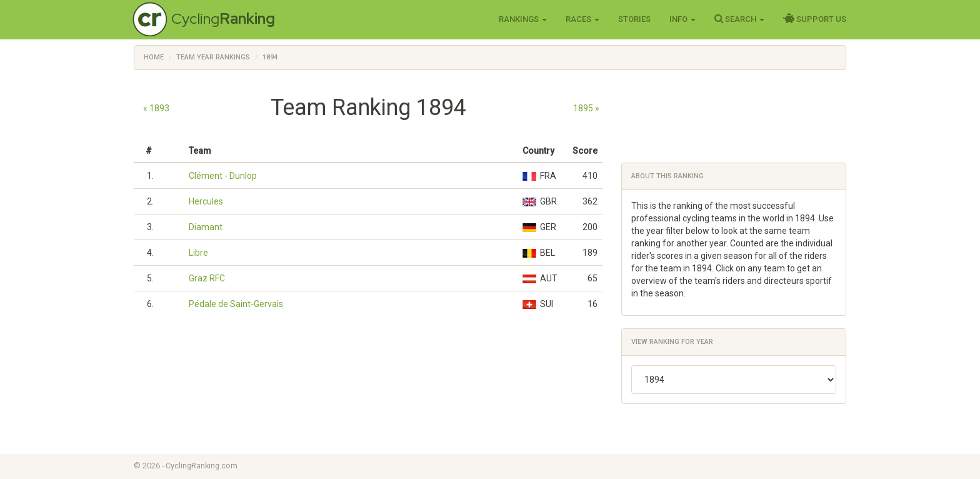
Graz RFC (207, 278)
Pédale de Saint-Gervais (236, 304)
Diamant (206, 227)
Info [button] (682, 19)
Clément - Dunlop (223, 176)
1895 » (586, 108)
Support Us (815, 19)
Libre (198, 253)
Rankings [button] (523, 19)
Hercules (206, 201)
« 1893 (156, 108)
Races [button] (582, 19)
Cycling (223, 18)
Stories (634, 19)
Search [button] (739, 19)
